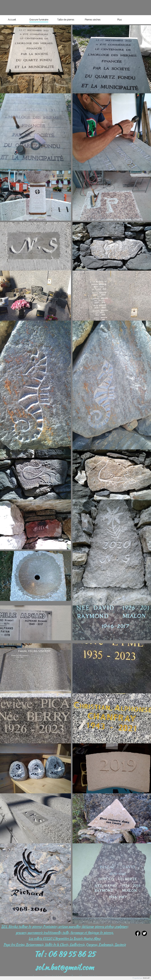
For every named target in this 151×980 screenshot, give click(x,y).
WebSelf (146, 978)
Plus (120, 20)
